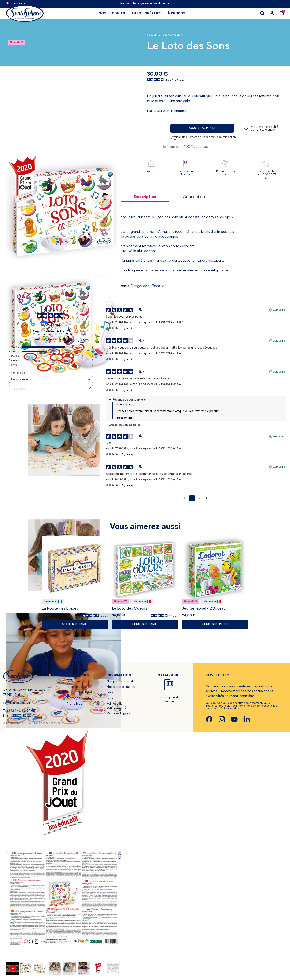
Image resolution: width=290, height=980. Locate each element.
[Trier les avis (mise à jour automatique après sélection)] (51, 380)
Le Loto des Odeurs (130, 610)
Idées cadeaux (77, 688)
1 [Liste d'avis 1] (192, 498)
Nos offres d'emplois (121, 688)
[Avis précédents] (185, 498)
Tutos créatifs (77, 694)
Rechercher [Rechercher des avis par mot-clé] (49, 389)
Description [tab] (145, 197)
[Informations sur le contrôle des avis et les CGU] (69, 330)
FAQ (110, 694)
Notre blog (75, 705)
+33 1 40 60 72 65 (22, 712)
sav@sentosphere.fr (17, 704)
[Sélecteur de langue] (16, 4)
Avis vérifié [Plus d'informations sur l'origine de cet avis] (279, 310)
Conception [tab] (194, 197)
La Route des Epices (60, 610)
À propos (73, 699)
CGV (110, 699)
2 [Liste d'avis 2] (200, 498)
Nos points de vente (120, 683)
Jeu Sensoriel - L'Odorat (204, 610)
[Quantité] (157, 128)
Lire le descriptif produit (167, 111)
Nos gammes (76, 683)
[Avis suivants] (207, 498)
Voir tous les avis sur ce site (51, 339)
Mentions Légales (118, 715)
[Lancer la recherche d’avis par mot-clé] (90, 389)
